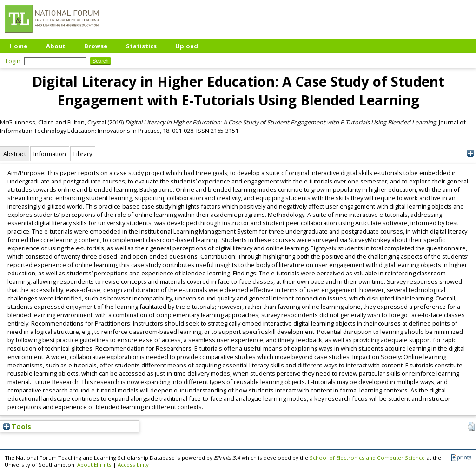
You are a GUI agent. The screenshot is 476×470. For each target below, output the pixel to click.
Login (13, 61)
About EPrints (94, 465)
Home (18, 46)
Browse (96, 46)
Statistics (141, 46)
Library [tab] (83, 154)
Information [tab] (50, 154)
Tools (17, 426)
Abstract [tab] (15, 154)
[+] (470, 153)
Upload (187, 46)
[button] (471, 426)
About (56, 46)
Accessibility (133, 465)
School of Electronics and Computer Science (367, 458)
